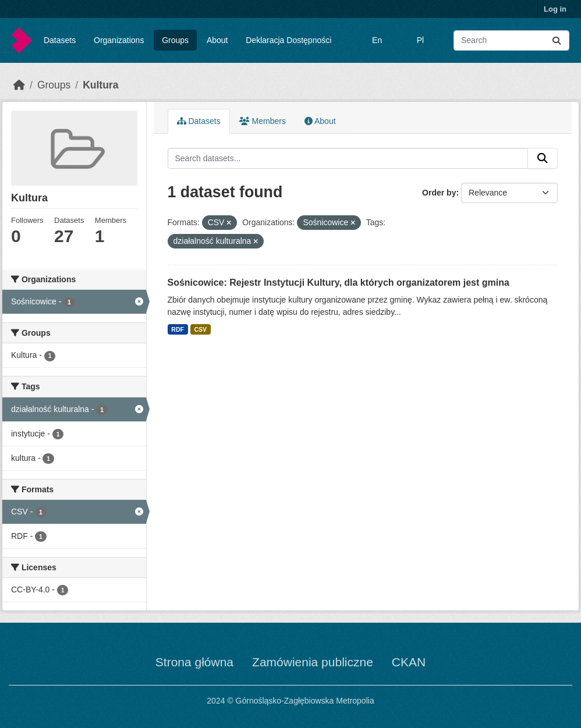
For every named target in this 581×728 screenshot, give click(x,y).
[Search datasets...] (511, 40)
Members (263, 121)
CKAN (409, 662)
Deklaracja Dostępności (288, 40)
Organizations (119, 40)
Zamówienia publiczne (313, 662)
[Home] (19, 85)
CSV (200, 329)
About (217, 40)
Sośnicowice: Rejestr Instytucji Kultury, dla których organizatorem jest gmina (339, 283)
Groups (175, 40)
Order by (439, 193)
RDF (178, 329)
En (377, 40)
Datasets (60, 40)
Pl (420, 40)
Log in (555, 9)
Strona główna (194, 662)
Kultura (100, 85)
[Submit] (557, 40)
